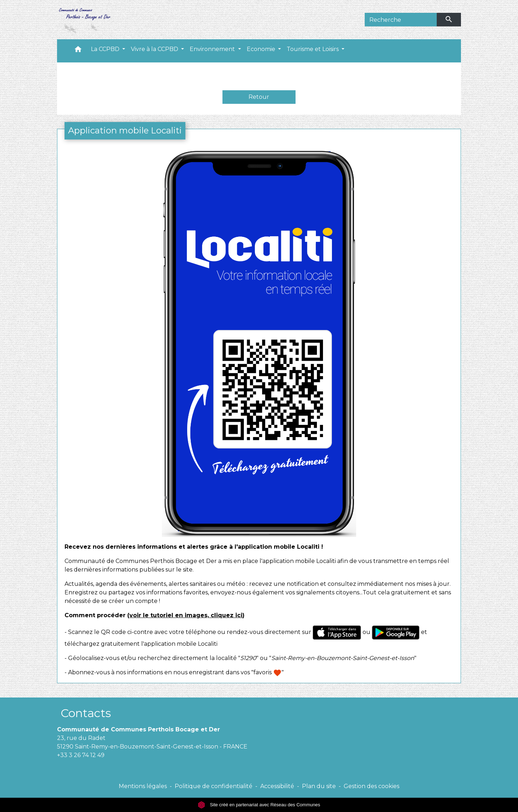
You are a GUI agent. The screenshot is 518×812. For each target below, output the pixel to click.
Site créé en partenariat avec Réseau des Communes (259, 805)
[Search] (401, 20)
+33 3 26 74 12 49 (81, 755)
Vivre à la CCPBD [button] (155, 49)
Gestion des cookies (371, 786)
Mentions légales (143, 786)
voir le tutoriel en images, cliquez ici (186, 615)
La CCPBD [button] (106, 49)
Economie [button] (262, 49)
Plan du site (319, 786)
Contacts (86, 713)
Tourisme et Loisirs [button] (313, 49)
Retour (259, 97)
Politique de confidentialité (214, 786)
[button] (78, 51)
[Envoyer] (449, 20)
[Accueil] (84, 20)
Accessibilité (277, 786)
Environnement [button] (213, 49)
